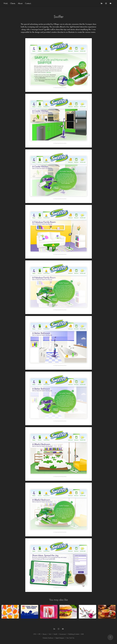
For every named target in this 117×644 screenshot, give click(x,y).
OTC (39, 634)
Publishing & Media (74, 634)
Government (63, 634)
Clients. (13, 3)
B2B (82, 634)
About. (20, 3)
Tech (50, 634)
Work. (6, 3)
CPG (35, 634)
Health (55, 634)
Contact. (28, 3)
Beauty (45, 634)
